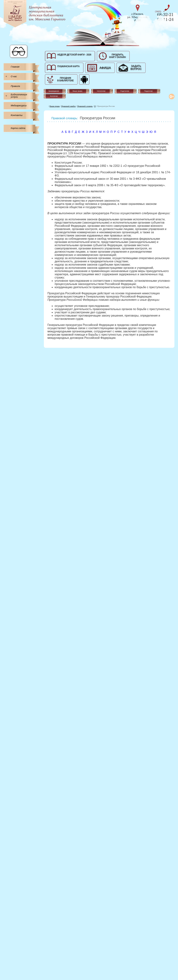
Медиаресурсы (19, 105)
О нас (14, 76)
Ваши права (55, 106)
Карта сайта (18, 128)
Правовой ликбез (68, 106)
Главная (15, 67)
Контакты (17, 115)
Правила (15, 86)
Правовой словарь (85, 106)
